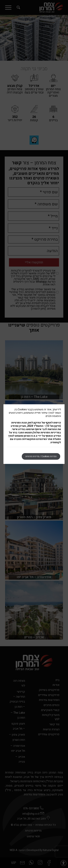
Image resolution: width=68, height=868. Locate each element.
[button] (63, 863)
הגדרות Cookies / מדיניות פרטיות (41, 456)
